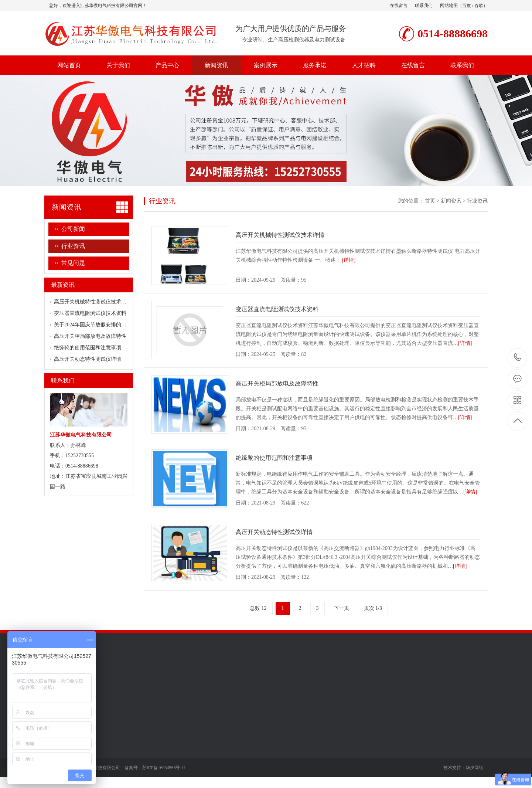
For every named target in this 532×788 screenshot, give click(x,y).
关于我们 (118, 65)
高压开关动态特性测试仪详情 (88, 359)
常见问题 (73, 263)
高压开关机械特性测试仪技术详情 (93, 302)
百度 (467, 6)
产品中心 (167, 65)
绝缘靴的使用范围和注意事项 (88, 348)
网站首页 (69, 65)
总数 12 (258, 608)
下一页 (341, 608)
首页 (430, 201)
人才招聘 (364, 65)
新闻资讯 (216, 65)
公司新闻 (73, 229)
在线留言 (399, 6)
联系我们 (424, 6)
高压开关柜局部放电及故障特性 (90, 336)
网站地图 (449, 6)
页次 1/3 (373, 608)
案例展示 (266, 65)
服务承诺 (315, 65)
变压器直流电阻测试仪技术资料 (90, 313)
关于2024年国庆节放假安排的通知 (93, 325)
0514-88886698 (518, 358)
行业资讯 (73, 246)
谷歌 (479, 6)
